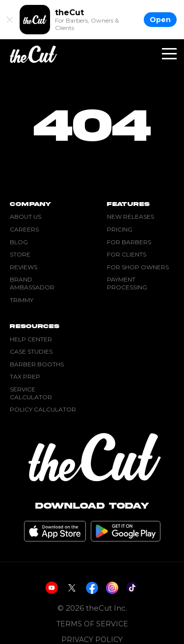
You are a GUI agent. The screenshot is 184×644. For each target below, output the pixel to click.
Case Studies (31, 351)
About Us (26, 217)
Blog (19, 242)
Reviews (24, 267)
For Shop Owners (138, 267)
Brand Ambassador (32, 283)
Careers (24, 229)
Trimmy (22, 300)
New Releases (131, 217)
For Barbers (129, 242)
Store (20, 254)
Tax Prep (25, 376)
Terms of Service (92, 624)
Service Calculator (31, 393)
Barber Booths (37, 364)
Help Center (31, 339)
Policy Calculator (43, 409)
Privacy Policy (92, 640)
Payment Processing (127, 283)
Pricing (120, 229)
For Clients (127, 254)
